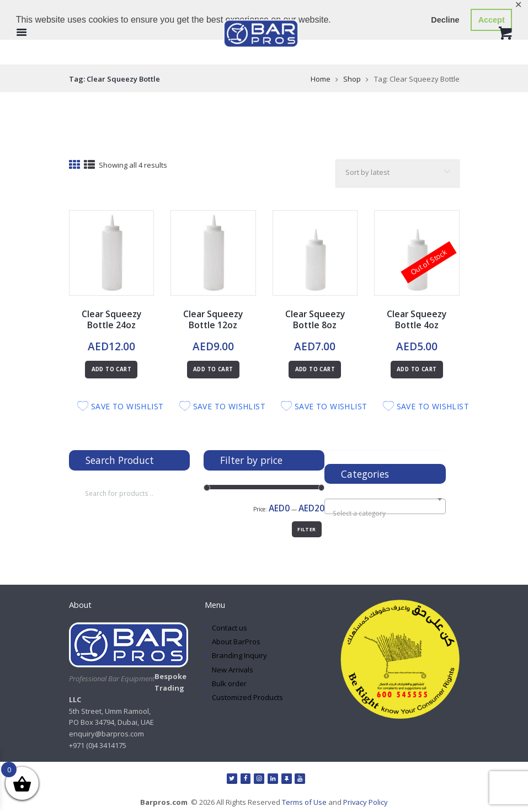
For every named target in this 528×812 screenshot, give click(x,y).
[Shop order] (397, 173)
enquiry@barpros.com (106, 734)
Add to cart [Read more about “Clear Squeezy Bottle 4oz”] (417, 369)
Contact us (230, 628)
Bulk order (229, 683)
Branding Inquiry (239, 655)
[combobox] (385, 506)
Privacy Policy (366, 802)
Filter (306, 529)
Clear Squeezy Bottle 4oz (417, 319)
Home (321, 79)
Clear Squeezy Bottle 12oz (213, 319)
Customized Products (247, 697)
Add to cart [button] (111, 369)
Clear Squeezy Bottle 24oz (111, 319)
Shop (352, 79)
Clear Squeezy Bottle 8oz (315, 319)
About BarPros (236, 642)
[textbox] (385, 513)
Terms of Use (304, 802)
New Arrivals (233, 670)
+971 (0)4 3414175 (98, 745)
